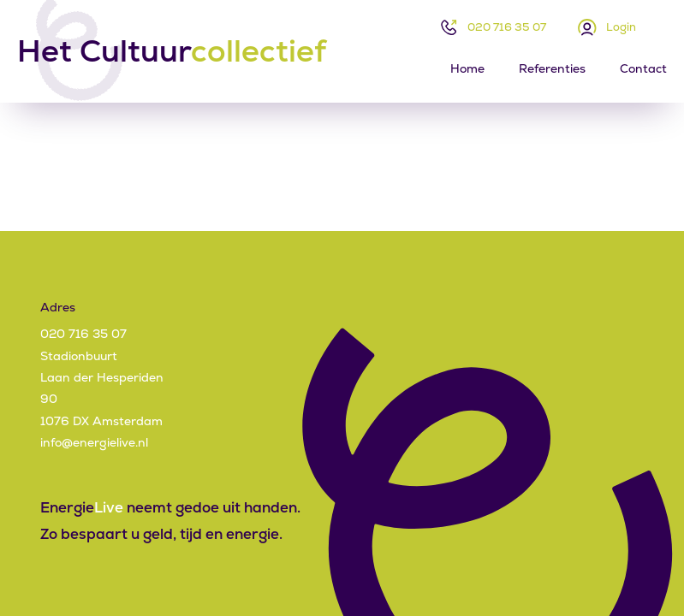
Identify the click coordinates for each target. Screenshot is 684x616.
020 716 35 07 (507, 27)
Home (467, 68)
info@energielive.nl (94, 442)
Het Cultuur (172, 51)
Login (621, 27)
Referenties (552, 68)
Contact (643, 68)
